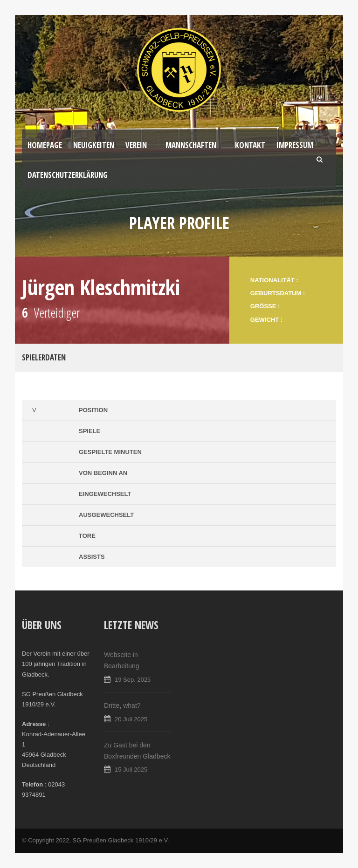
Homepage (45, 145)
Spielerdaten (44, 357)
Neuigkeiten (94, 145)
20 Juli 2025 (131, 719)
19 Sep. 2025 (133, 680)
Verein (136, 145)
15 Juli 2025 (131, 770)
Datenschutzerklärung (68, 175)
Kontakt (250, 145)
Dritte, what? (122, 705)
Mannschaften (191, 145)
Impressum (295, 145)
